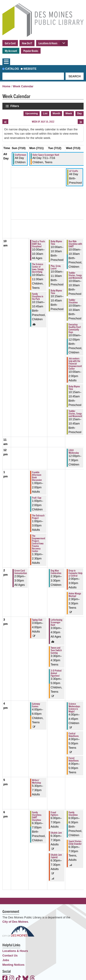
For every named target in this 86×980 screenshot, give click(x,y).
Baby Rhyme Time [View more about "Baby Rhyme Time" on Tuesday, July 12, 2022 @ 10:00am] (56, 242)
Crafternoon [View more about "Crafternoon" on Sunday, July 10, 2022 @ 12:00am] (20, 155)
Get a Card (10, 43)
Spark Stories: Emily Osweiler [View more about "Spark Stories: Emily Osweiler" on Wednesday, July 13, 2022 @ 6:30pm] (75, 842)
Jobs (6, 960)
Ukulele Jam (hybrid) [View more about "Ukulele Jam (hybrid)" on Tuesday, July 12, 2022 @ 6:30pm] (56, 856)
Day (80, 113)
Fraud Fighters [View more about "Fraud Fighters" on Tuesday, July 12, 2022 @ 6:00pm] (54, 813)
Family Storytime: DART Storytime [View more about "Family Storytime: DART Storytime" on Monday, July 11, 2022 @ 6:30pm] (37, 816)
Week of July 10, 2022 (43, 121)
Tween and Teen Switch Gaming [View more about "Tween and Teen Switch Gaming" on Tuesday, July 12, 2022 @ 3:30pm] (56, 650)
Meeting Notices (13, 965)
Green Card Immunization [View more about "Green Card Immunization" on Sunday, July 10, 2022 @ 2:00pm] (21, 572)
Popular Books (31, 51)
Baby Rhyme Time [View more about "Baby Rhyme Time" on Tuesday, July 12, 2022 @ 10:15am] (56, 292)
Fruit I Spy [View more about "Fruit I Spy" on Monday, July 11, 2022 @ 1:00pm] (37, 498)
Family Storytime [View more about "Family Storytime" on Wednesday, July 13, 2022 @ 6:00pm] (73, 813)
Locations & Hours (48, 43)
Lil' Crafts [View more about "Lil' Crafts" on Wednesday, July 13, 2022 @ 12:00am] (74, 171)
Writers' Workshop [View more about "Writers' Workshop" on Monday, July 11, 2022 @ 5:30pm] (36, 781)
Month (56, 113)
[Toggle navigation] (6, 62)
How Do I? (27, 43)
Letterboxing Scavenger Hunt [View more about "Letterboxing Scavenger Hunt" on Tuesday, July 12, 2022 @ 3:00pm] (57, 622)
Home (6, 86)
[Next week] (81, 122)
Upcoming (31, 113)
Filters (15, 106)
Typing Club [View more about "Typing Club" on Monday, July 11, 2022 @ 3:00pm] (37, 620)
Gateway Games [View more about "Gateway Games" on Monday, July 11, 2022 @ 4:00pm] (36, 705)
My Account (11, 51)
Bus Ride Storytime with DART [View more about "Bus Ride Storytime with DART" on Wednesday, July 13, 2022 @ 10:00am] (75, 244)
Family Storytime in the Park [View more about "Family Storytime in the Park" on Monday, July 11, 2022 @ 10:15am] (38, 296)
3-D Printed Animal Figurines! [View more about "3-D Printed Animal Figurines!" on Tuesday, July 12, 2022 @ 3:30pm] (56, 673)
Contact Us (10, 956)
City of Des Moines (15, 922)
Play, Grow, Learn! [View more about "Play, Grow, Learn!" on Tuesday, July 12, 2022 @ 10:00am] (56, 267)
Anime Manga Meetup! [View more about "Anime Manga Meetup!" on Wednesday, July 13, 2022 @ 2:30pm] (75, 595)
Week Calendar (23, 86)
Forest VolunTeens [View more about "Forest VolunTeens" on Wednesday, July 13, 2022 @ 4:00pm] (74, 759)
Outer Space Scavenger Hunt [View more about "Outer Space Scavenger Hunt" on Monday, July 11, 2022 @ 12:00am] (46, 155)
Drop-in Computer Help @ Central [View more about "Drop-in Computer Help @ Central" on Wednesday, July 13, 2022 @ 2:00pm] (75, 573)
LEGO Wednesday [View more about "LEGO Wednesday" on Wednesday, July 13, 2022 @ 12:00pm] (74, 451)
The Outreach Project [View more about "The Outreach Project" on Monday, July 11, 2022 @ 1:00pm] (38, 517)
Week (69, 113)
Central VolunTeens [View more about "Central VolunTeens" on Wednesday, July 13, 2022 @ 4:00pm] (74, 735)
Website (30, 69)
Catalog (12, 69)
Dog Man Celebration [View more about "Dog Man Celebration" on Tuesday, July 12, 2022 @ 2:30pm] (56, 572)
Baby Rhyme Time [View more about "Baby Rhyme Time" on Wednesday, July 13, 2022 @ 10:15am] (74, 388)
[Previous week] (5, 122)
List (45, 113)
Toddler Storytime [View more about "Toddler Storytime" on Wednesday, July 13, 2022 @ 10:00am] (73, 301)
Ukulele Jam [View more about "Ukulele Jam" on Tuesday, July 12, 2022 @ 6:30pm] (56, 833)
